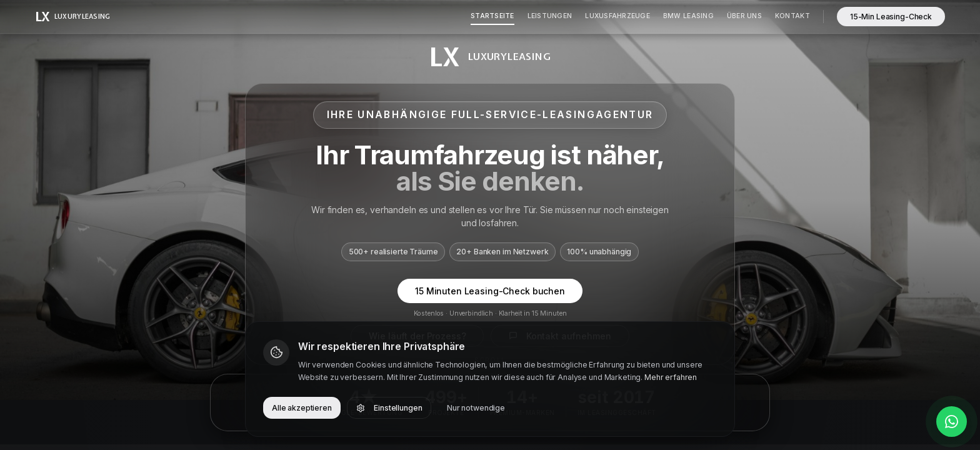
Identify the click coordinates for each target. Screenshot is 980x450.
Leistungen (550, 16)
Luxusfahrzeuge (617, 16)
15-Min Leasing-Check (891, 17)
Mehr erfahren (671, 377)
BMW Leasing (688, 16)
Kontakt (792, 16)
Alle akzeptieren (302, 408)
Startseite (492, 16)
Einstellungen (389, 408)
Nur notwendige (476, 408)
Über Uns (744, 16)
